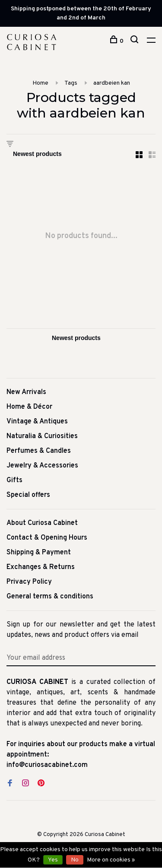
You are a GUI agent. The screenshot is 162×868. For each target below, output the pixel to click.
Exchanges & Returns (41, 567)
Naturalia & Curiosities (42, 436)
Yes (53, 860)
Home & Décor (29, 407)
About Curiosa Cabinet (42, 523)
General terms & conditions (50, 597)
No (75, 860)
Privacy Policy (29, 582)
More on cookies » (111, 860)
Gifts (14, 480)
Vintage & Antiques (37, 422)
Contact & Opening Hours (47, 538)
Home (40, 83)
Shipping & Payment (39, 553)
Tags (71, 83)
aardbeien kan (112, 83)
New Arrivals (26, 392)
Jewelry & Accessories (42, 466)
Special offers (28, 495)
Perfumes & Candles (39, 451)
